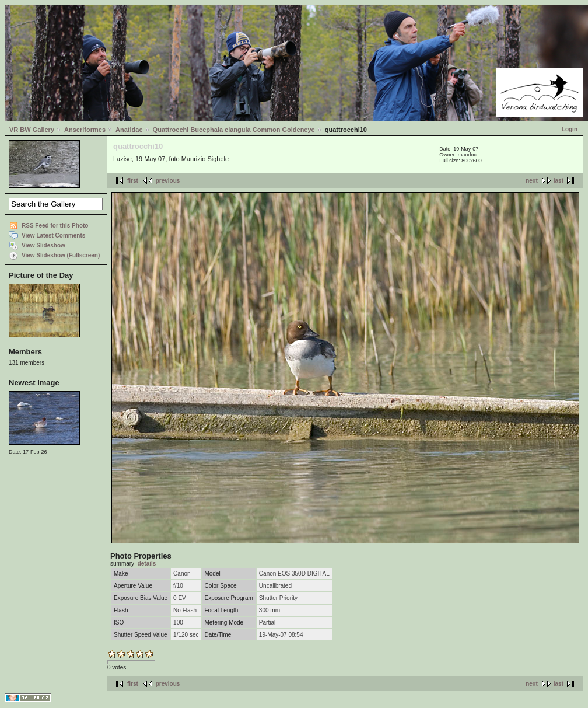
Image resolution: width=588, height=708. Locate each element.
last (559, 181)
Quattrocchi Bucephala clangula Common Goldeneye (234, 130)
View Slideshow (43, 245)
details (147, 564)
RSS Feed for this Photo (55, 226)
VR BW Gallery (32, 130)
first (133, 181)
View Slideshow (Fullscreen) (61, 255)
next (532, 181)
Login (570, 129)
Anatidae (129, 130)
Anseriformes (85, 130)
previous (168, 181)
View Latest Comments (53, 236)
